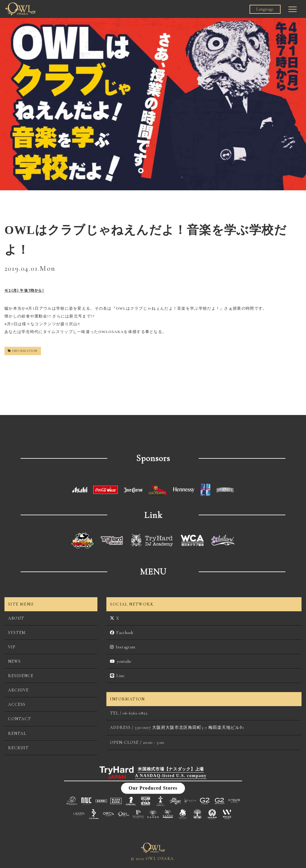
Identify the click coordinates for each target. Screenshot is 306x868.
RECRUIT (18, 748)
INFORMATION (23, 351)
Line (117, 676)
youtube (121, 661)
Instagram (123, 647)
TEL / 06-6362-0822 (129, 713)
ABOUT (16, 618)
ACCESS (17, 704)
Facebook (122, 633)
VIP (12, 647)
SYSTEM (17, 633)
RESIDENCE (21, 676)
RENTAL (17, 734)
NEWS (14, 661)
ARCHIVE (18, 690)
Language (265, 9)
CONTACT (20, 719)
